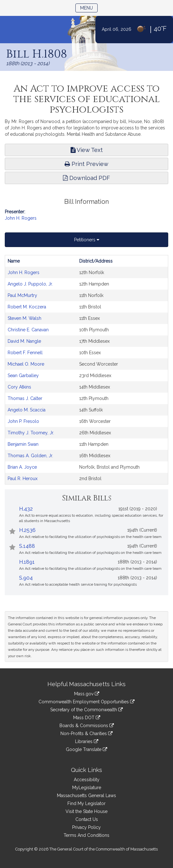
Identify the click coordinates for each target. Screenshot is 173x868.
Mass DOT (87, 718)
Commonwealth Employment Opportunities (86, 702)
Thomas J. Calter (25, 398)
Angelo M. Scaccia (27, 410)
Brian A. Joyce (22, 467)
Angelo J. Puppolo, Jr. (30, 284)
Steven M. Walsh (24, 318)
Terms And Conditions (86, 835)
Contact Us (87, 819)
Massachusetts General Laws (86, 796)
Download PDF (86, 178)
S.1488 (27, 546)
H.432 (26, 509)
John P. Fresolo (23, 421)
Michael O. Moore (26, 364)
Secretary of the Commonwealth (86, 710)
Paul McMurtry (22, 295)
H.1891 (27, 562)
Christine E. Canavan (28, 330)
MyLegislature (87, 788)
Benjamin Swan (23, 444)
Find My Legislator (86, 803)
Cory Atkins (19, 387)
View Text (87, 150)
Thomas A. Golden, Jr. (30, 456)
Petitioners (87, 240)
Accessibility (87, 780)
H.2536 (27, 530)
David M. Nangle (24, 341)
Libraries (87, 741)
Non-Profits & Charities (86, 734)
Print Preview (86, 164)
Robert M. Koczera (27, 307)
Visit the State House (86, 811)
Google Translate (86, 749)
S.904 (26, 578)
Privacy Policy (86, 827)
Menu (89, 7)
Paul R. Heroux (23, 479)
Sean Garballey (23, 375)
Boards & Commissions (87, 726)
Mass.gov (87, 694)
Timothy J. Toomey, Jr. (31, 433)
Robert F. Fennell (25, 353)
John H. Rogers (21, 218)
